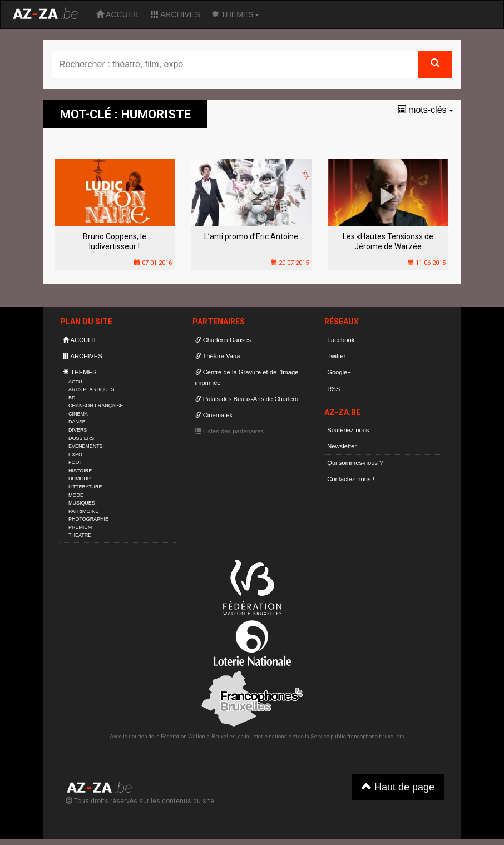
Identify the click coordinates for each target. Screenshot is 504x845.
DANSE (77, 422)
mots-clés (425, 110)
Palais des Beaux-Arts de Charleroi (248, 399)
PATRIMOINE (83, 511)
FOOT (75, 462)
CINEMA (78, 414)
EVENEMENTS (86, 446)
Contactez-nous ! (351, 479)
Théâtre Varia (218, 356)
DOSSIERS (81, 438)
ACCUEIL (118, 14)
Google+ (339, 372)
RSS (333, 389)
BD (72, 398)
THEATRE (80, 535)
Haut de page (398, 787)
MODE (76, 495)
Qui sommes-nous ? (355, 463)
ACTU (75, 382)
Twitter (336, 356)
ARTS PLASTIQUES (91, 389)
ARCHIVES (176, 14)
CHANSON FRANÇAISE (96, 406)
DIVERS (78, 430)
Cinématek (214, 415)
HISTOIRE (80, 471)
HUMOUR (80, 478)
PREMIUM (80, 527)
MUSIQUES (82, 503)
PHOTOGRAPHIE (88, 519)
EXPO (75, 454)
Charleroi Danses (223, 340)
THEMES (235, 14)
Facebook (341, 340)
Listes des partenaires (230, 431)
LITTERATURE (85, 487)
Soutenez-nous (348, 430)
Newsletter (342, 446)
